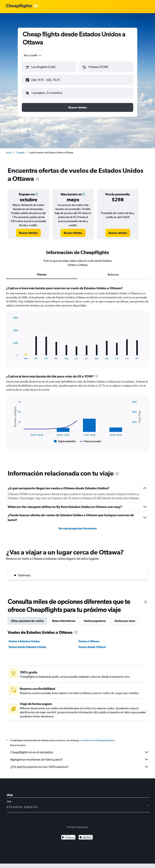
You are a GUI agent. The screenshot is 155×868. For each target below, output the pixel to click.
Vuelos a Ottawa (89, 641)
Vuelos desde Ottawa (92, 647)
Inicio (9, 153)
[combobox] (33, 55)
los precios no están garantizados (97, 740)
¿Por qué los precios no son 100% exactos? (80, 767)
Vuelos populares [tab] (95, 621)
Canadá (20, 153)
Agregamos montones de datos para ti (80, 759)
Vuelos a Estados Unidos (24, 641)
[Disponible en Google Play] (68, 838)
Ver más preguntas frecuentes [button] (77, 528)
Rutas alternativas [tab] (64, 621)
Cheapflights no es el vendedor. (80, 752)
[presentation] (37, 179)
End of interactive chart (11, 356)
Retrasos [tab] (113, 274)
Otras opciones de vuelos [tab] (27, 621)
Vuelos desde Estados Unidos (27, 647)
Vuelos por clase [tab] (125, 621)
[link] (28, 233)
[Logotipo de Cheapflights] (19, 6)
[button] (49, 67)
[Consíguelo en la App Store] (86, 838)
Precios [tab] (42, 274)
